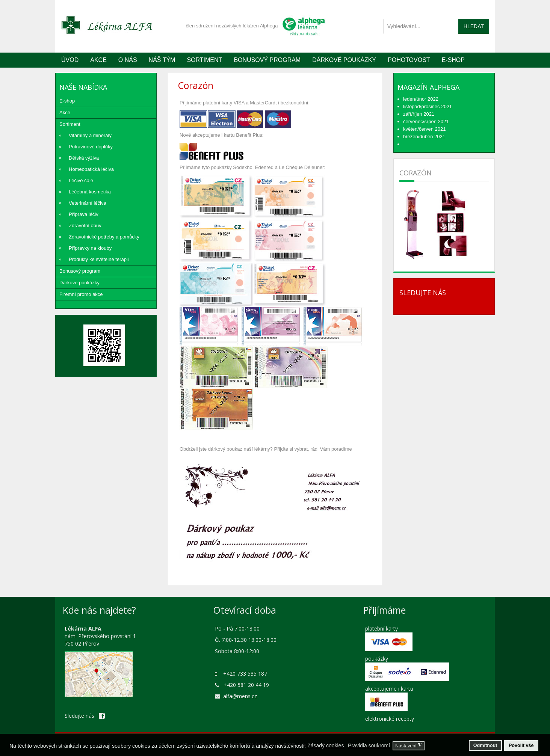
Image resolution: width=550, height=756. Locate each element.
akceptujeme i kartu (389, 689)
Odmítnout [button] (485, 745)
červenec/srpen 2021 (426, 121)
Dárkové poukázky (344, 60)
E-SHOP (453, 60)
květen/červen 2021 (424, 129)
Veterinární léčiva (88, 203)
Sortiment (204, 60)
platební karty (382, 628)
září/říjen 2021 (419, 114)
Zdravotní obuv (85, 226)
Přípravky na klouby (90, 248)
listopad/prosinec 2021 (428, 106)
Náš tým (162, 60)
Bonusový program (267, 60)
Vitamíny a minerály (90, 135)
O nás (128, 60)
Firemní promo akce (81, 294)
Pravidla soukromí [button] (369, 745)
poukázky (377, 659)
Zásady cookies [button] (326, 745)
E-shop (67, 101)
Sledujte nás (85, 716)
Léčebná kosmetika (90, 192)
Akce (98, 60)
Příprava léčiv (84, 214)
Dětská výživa (84, 158)
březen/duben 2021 (424, 137)
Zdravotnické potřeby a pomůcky (104, 237)
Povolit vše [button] (521, 745)
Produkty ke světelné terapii (99, 259)
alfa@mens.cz (240, 696)
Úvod (70, 60)
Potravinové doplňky (91, 147)
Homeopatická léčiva (91, 169)
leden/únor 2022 (421, 99)
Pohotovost (409, 60)
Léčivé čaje (81, 180)
